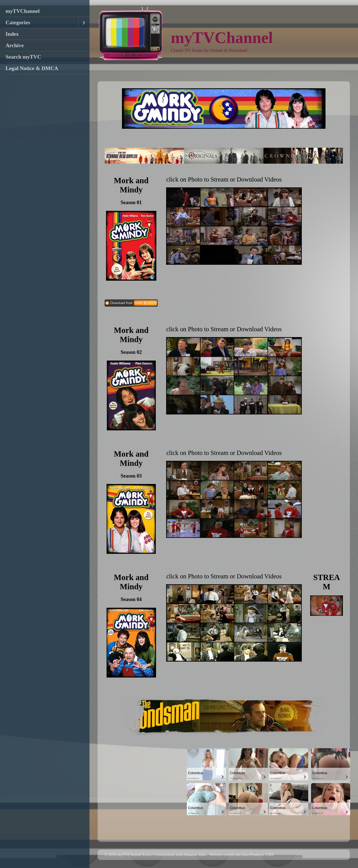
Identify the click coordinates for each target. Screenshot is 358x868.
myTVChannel (23, 11)
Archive (15, 45)
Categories (18, 22)
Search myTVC (23, 57)
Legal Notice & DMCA (32, 68)
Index (12, 34)
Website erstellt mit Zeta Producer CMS (242, 855)
